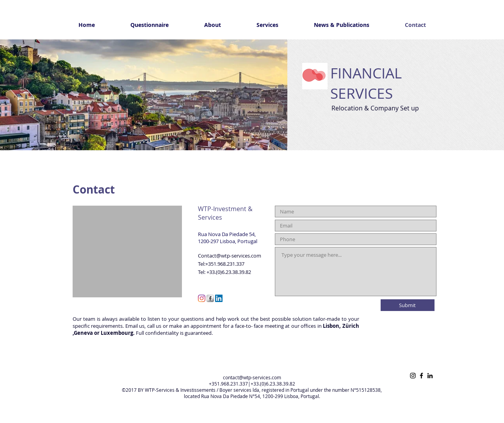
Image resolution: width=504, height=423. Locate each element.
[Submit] (408, 305)
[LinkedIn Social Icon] (219, 298)
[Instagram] (202, 298)
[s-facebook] (210, 298)
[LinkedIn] (430, 376)
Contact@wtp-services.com (230, 256)
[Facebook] (421, 376)
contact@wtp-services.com (252, 377)
